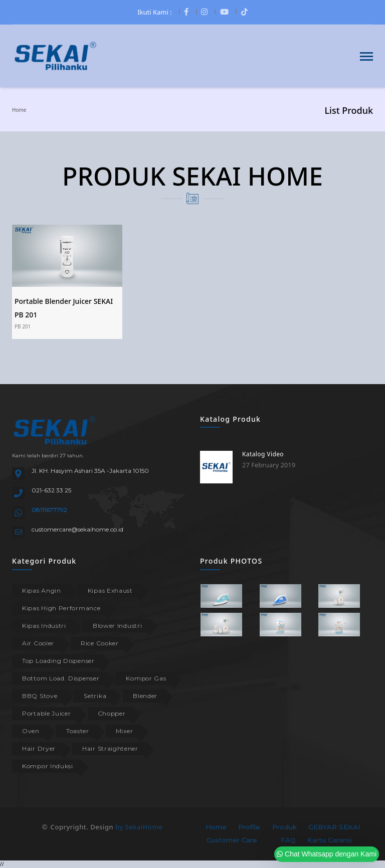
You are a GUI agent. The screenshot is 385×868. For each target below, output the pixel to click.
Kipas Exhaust (110, 590)
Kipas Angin (42, 590)
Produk (284, 827)
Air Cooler (38, 643)
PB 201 (23, 326)
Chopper (112, 713)
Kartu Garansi (330, 840)
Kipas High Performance (61, 608)
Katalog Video (263, 454)
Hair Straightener (110, 748)
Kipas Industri (44, 626)
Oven (31, 731)
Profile (249, 827)
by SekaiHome (139, 827)
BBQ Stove (40, 696)
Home (19, 110)
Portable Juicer (47, 713)
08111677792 (49, 510)
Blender (145, 696)
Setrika (95, 696)
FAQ (288, 840)
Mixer (125, 731)
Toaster (78, 731)
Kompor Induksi (48, 766)
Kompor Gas (146, 678)
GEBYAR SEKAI (334, 827)
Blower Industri (118, 626)
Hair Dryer (39, 748)
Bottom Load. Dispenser (61, 678)
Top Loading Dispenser (58, 661)
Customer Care (232, 840)
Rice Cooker (100, 643)
